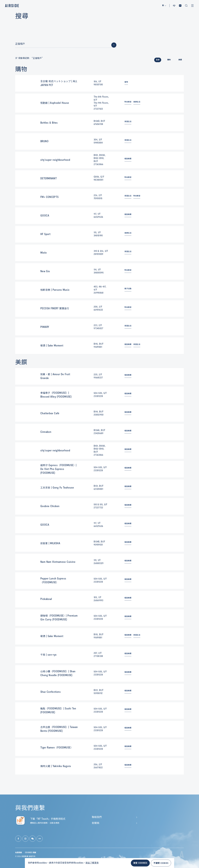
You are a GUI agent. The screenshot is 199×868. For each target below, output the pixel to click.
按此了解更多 (92, 863)
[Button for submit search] (114, 45)
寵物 (126, 82)
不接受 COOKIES (161, 863)
